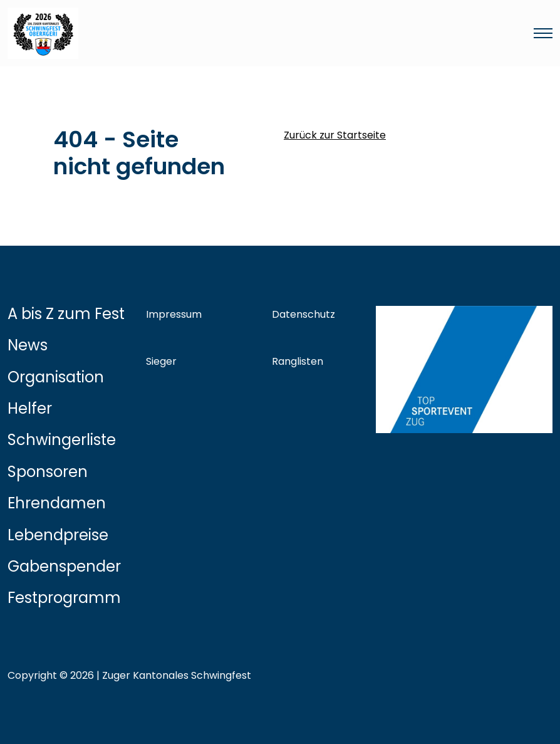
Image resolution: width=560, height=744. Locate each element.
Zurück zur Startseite (335, 135)
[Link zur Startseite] (188, 33)
